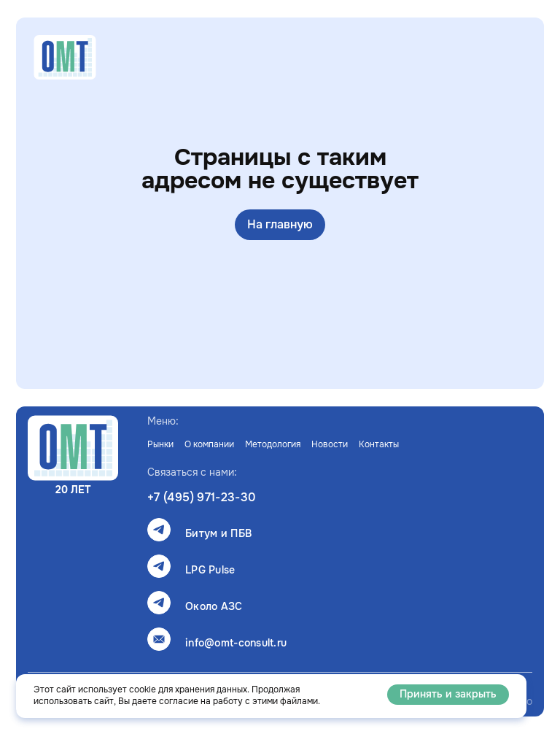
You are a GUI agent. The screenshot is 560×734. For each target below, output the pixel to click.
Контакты (379, 444)
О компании (209, 444)
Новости (330, 444)
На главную (280, 225)
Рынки (160, 444)
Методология (273, 444)
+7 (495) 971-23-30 (202, 498)
